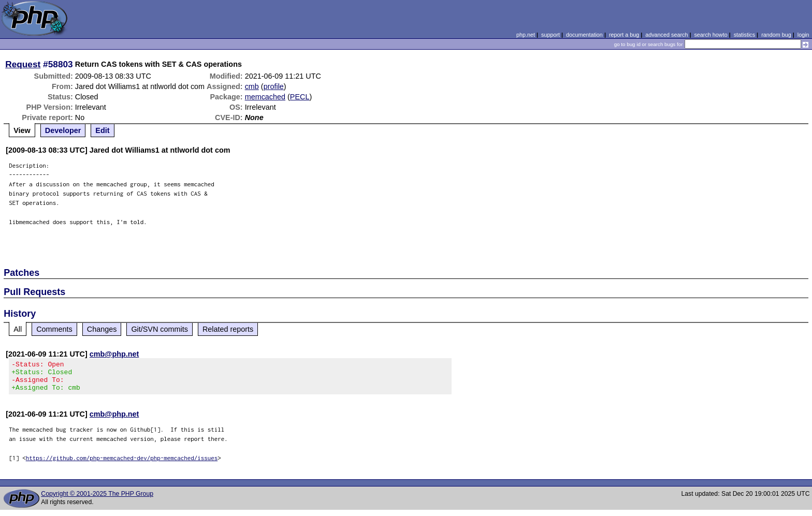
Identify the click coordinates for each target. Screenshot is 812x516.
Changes (102, 329)
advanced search (666, 35)
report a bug (624, 35)
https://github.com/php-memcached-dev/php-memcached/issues (122, 464)
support (550, 35)
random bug (776, 35)
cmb (252, 86)
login (803, 35)
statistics (744, 35)
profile (274, 86)
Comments (54, 329)
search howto (711, 35)
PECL (300, 97)
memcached (265, 97)
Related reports (228, 329)
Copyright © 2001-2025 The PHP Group (97, 500)
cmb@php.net (114, 354)
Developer (63, 130)
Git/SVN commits (160, 329)
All (18, 329)
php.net (526, 35)
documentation (584, 35)
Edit (102, 130)
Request (23, 64)
